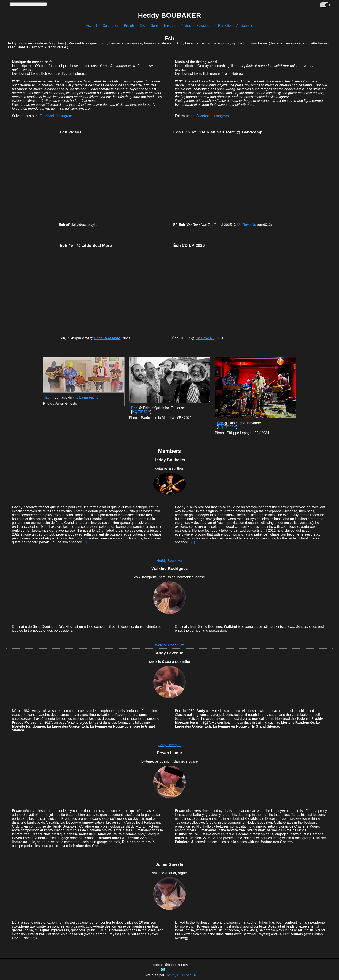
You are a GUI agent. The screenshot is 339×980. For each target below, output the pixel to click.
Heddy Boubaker (169, 561)
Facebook (47, 116)
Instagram (64, 116)
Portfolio (225, 26)
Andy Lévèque (169, 745)
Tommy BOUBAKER (181, 975)
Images (169, 26)
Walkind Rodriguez (169, 645)
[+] (85, 542)
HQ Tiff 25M (227, 427)
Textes (186, 26)
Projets (129, 26)
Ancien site (245, 26)
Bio (143, 26)
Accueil (91, 26)
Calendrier (110, 26)
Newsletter (205, 26)
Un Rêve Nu (247, 225)
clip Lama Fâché (85, 397)
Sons (155, 26)
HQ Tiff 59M (141, 412)
